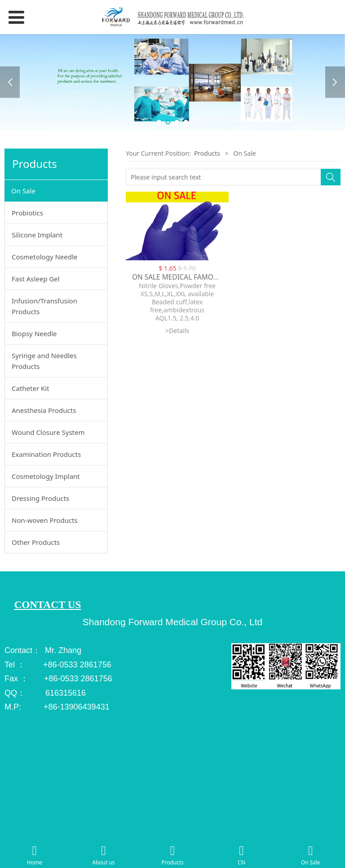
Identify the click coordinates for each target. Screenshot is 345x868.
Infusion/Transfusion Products (44, 306)
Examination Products (46, 454)
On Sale (23, 191)
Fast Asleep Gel (36, 279)
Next (335, 82)
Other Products (36, 542)
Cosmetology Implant (46, 476)
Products (208, 153)
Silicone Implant (37, 235)
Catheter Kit (31, 388)
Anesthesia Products (44, 410)
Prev (10, 82)
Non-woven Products (45, 520)
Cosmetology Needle (44, 257)
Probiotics (27, 213)
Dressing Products (40, 498)
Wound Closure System (48, 432)
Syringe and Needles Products (44, 361)
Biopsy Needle (34, 333)
